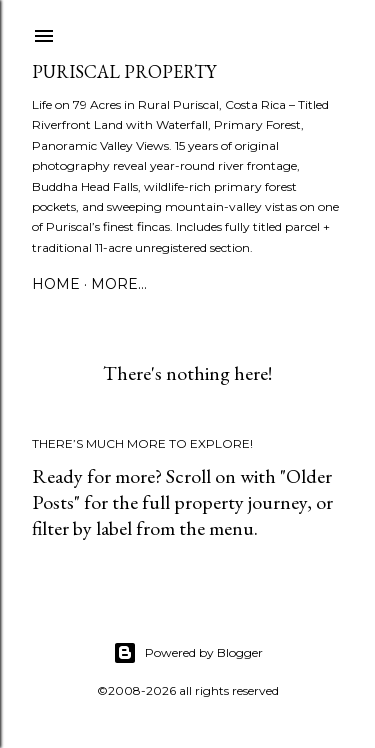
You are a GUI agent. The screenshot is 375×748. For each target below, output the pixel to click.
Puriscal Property (124, 71)
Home (56, 284)
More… (119, 284)
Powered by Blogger (188, 653)
